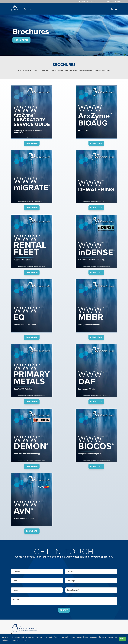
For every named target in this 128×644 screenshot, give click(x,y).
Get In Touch (21, 40)
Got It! (122, 639)
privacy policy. (20, 640)
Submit (64, 610)
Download (32, 143)
